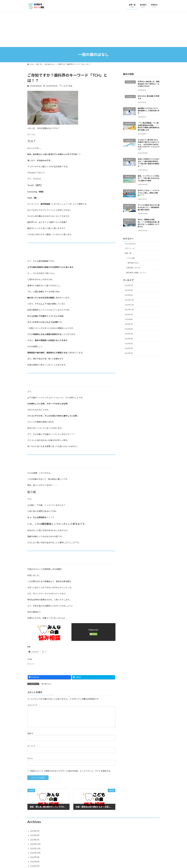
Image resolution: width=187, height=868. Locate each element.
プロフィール (130, 248)
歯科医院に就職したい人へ (136, 272)
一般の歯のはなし (46, 684)
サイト (30, 762)
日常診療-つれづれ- (134, 268)
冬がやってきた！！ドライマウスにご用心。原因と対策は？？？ (149, 193)
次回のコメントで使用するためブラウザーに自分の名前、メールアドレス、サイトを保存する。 (71, 775)
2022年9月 (129, 314)
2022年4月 (129, 339)
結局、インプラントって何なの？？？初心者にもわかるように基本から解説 (149, 178)
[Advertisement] (93, 29)
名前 (30, 737)
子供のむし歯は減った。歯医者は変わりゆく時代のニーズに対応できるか (149, 84)
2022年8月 (129, 319)
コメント (32, 705)
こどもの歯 (130, 258)
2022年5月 (129, 334)
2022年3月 (129, 343)
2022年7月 (129, 324)
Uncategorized (130, 244)
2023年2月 (129, 295)
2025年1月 (129, 285)
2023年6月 (129, 290)
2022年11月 (129, 305)
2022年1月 (129, 353)
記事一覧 (128, 253)
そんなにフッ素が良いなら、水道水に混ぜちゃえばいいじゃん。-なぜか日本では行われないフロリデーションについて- (149, 144)
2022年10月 (129, 310)
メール (31, 750)
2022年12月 (129, 300)
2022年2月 (129, 348)
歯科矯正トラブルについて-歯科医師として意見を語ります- (149, 111)
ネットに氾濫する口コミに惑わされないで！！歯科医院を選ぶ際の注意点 (149, 207)
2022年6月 (129, 329)
